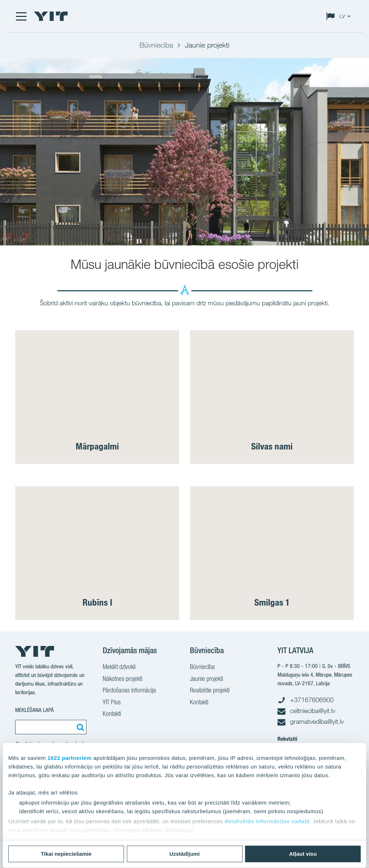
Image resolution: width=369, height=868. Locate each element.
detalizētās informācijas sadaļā (267, 821)
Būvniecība (202, 668)
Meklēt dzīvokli (119, 668)
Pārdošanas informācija (129, 691)
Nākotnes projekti (123, 679)
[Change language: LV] (340, 16)
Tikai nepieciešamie (66, 854)
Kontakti (112, 714)
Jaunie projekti (206, 679)
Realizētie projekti (210, 691)
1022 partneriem (70, 758)
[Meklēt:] (79, 727)
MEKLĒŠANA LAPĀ (34, 710)
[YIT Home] (51, 16)
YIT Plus (112, 703)
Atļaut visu (303, 854)
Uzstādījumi (184, 854)
